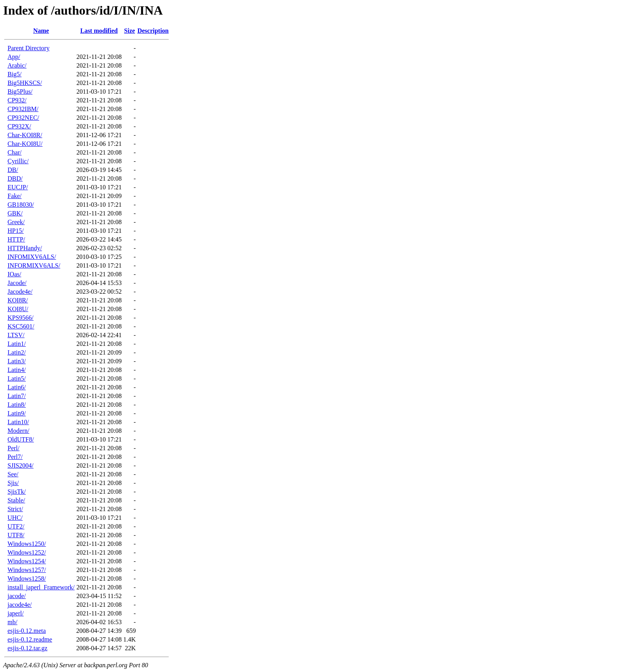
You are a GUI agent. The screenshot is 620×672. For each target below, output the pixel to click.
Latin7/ (17, 396)
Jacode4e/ (20, 292)
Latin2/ (17, 352)
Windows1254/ (27, 561)
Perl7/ (15, 457)
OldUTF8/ (21, 439)
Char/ (15, 152)
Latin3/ (17, 361)
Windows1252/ (27, 552)
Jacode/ (17, 283)
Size (130, 31)
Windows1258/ (27, 579)
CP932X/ (19, 126)
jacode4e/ (20, 605)
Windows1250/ (27, 544)
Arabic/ (17, 65)
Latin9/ (17, 413)
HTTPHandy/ (25, 248)
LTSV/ (16, 335)
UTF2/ (16, 526)
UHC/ (15, 518)
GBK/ (15, 213)
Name (41, 31)
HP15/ (16, 231)
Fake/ (15, 196)
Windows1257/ (27, 570)
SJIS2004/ (21, 465)
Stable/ (16, 500)
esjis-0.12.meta (27, 631)
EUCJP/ (18, 187)
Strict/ (15, 509)
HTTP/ (16, 239)
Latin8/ (17, 405)
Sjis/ (13, 483)
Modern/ (18, 431)
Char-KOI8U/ (25, 144)
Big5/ (15, 74)
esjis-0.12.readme (30, 639)
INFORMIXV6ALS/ (34, 265)
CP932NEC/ (23, 118)
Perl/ (13, 448)
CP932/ (17, 100)
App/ (14, 57)
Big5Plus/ (20, 92)
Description (153, 31)
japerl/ (16, 613)
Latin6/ (17, 387)
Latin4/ (17, 370)
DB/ (13, 170)
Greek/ (16, 222)
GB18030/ (21, 205)
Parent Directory (28, 48)
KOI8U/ (18, 309)
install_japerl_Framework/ (41, 587)
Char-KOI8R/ (25, 135)
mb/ (12, 622)
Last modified (99, 31)
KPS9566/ (21, 318)
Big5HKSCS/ (25, 83)
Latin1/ (17, 344)
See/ (13, 474)
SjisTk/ (17, 492)
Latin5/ (17, 378)
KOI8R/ (18, 300)
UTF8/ (16, 535)
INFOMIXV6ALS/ (32, 257)
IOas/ (14, 274)
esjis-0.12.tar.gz (27, 648)
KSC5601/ (21, 326)
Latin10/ (18, 422)
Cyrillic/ (18, 161)
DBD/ (15, 178)
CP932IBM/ (23, 109)
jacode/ (17, 596)
